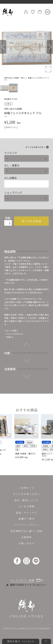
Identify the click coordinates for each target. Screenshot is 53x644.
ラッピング (11, 153)
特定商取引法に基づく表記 (27, 531)
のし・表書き (12, 165)
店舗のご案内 (27, 519)
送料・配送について (26, 500)
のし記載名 (11, 178)
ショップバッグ (13, 193)
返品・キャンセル (27, 513)
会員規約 (27, 537)
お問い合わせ (27, 543)
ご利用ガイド (27, 488)
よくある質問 (27, 506)
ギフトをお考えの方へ (35, 147)
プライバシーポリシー (27, 525)
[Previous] (3, 47)
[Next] (50, 47)
